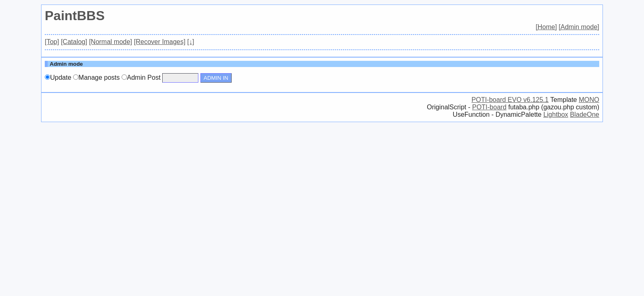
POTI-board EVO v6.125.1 (510, 100)
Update (58, 77)
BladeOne (585, 114)
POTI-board (489, 107)
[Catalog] (74, 42)
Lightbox (556, 114)
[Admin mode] (579, 27)
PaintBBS (75, 16)
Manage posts (97, 77)
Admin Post (141, 77)
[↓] (191, 42)
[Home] (546, 27)
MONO (589, 100)
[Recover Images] (160, 42)
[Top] (52, 42)
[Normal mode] (111, 42)
